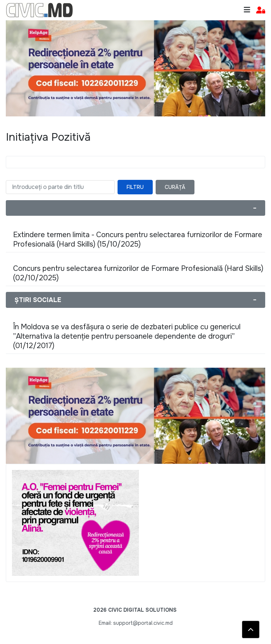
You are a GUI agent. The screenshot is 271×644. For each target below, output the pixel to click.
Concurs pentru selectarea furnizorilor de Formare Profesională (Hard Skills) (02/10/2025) (138, 273)
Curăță (175, 187)
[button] (261, 10)
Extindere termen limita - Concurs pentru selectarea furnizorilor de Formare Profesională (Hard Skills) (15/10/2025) (138, 240)
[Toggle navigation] (247, 10)
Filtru (135, 187)
